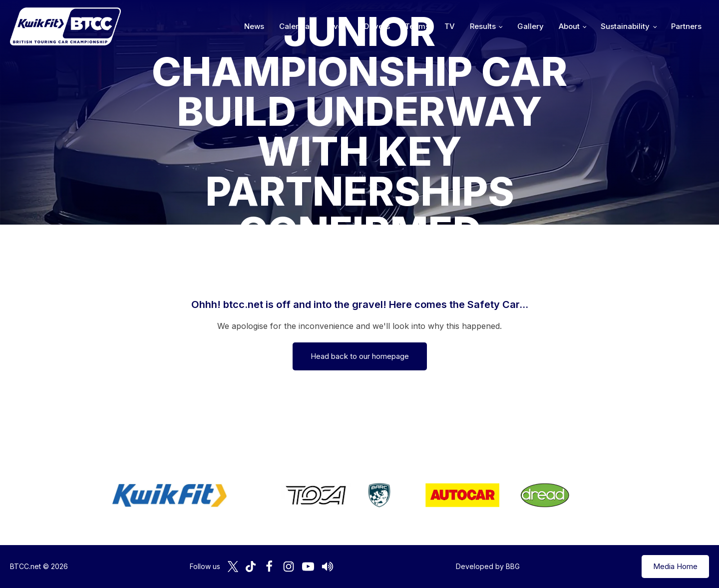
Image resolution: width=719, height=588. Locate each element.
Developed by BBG (488, 566)
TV (450, 26)
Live (335, 26)
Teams (417, 26)
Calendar (296, 26)
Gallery (531, 26)
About (569, 26)
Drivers (377, 26)
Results (483, 26)
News (254, 26)
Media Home (675, 566)
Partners (686, 26)
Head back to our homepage (360, 356)
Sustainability (625, 26)
